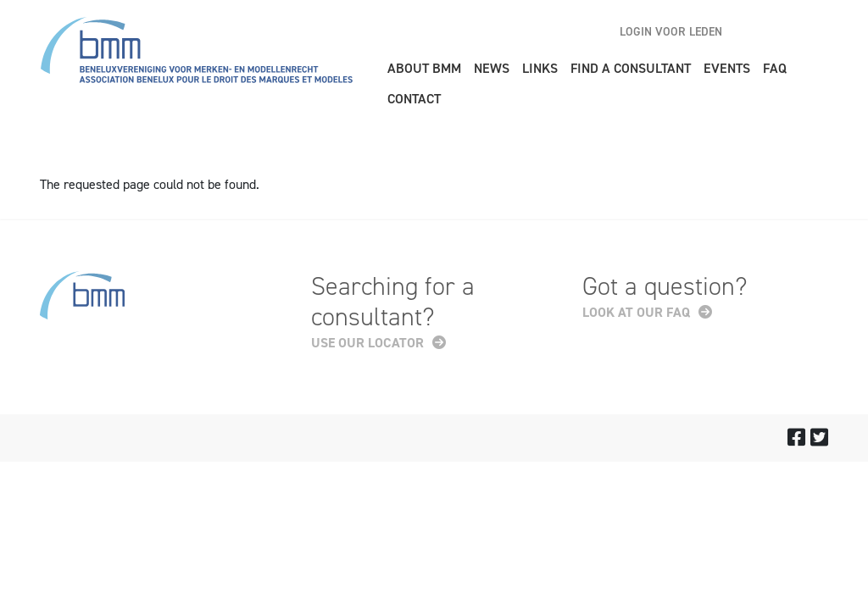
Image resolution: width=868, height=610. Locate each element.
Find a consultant (631, 68)
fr (815, 31)
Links (540, 68)
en (756, 31)
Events (727, 68)
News (492, 68)
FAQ (775, 68)
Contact (414, 99)
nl (786, 31)
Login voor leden (671, 32)
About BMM (424, 68)
